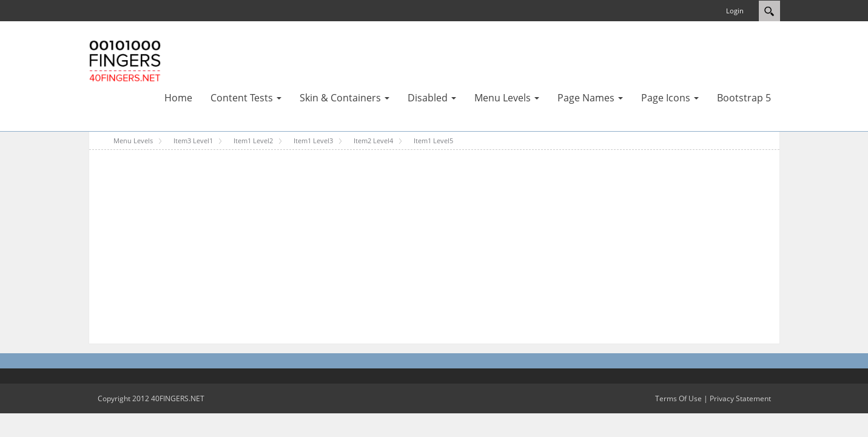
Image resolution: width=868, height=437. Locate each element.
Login (735, 11)
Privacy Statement (740, 398)
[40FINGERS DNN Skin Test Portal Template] (125, 60)
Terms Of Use (678, 398)
